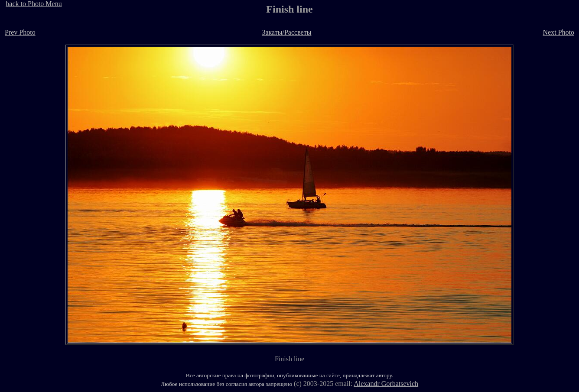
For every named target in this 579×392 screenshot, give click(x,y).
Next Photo (559, 32)
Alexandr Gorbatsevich (386, 384)
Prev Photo (20, 32)
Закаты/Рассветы (286, 32)
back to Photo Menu (34, 4)
